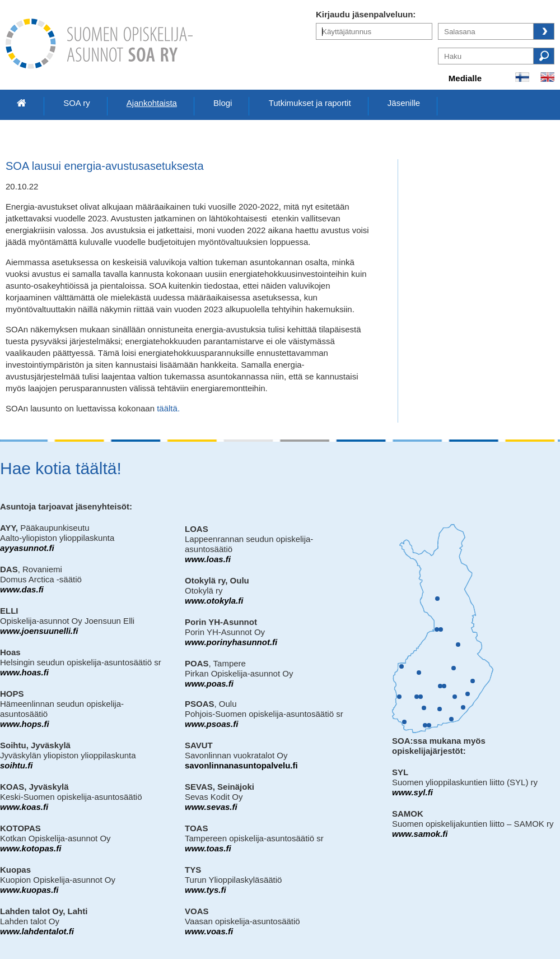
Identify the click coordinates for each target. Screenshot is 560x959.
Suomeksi (522, 77)
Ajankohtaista (152, 103)
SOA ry (77, 103)
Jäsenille (404, 103)
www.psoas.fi (211, 724)
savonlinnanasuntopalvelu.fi (241, 765)
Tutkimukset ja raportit (310, 103)
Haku (544, 56)
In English (547, 77)
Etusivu (22, 103)
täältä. (168, 408)
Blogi (223, 103)
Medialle (465, 78)
